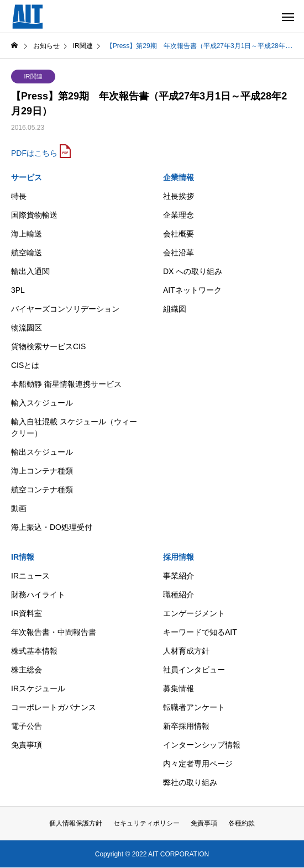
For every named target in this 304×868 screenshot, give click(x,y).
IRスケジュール (38, 688)
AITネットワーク (192, 290)
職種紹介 (179, 595)
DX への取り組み (193, 271)
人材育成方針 (186, 651)
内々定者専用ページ (198, 764)
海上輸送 (27, 234)
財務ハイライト (38, 595)
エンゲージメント (194, 613)
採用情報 (179, 557)
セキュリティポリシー (146, 823)
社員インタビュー (194, 670)
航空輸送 (27, 252)
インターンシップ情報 (202, 745)
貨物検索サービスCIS (48, 346)
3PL (18, 290)
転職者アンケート (194, 707)
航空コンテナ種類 (42, 490)
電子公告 (27, 726)
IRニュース (30, 576)
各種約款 (242, 823)
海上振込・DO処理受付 (52, 527)
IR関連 (33, 76)
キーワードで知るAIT (200, 632)
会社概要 (179, 234)
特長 (19, 196)
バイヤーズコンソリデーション (65, 309)
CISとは (25, 365)
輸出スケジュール (42, 452)
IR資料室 (27, 613)
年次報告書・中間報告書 (54, 632)
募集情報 (179, 688)
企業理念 (179, 215)
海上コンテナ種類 (42, 471)
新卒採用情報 (186, 726)
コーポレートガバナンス (54, 707)
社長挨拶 (179, 196)
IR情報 (23, 557)
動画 (19, 508)
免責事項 (27, 745)
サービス (27, 177)
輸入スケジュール (42, 403)
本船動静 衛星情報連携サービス (66, 384)
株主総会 (27, 670)
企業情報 (179, 177)
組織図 (175, 309)
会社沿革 (179, 252)
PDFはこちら (34, 153)
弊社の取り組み (190, 782)
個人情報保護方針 (76, 823)
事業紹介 (179, 576)
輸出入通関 (30, 271)
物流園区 (27, 328)
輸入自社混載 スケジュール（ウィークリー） (74, 427)
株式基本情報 (34, 651)
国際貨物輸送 (34, 215)
